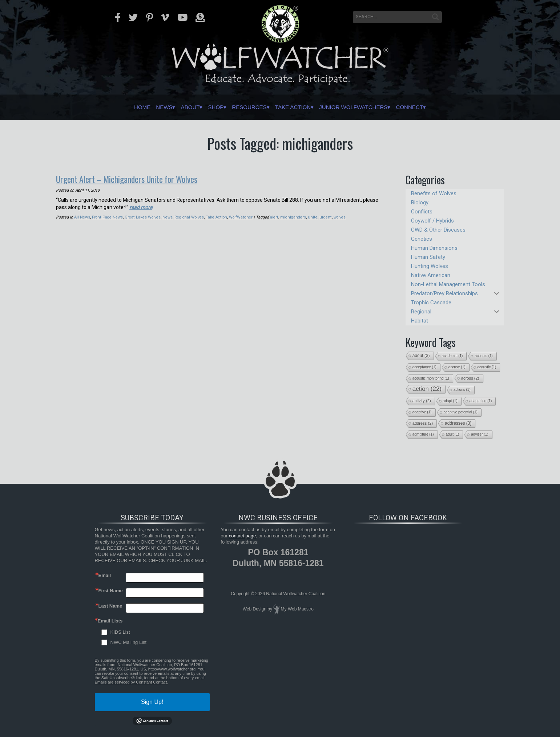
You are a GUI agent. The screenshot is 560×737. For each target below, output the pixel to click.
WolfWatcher (241, 217)
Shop (203, 107)
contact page (242, 536)
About (171, 107)
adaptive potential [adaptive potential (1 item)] (461, 412)
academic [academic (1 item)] (452, 356)
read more (141, 207)
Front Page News (107, 217)
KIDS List (120, 632)
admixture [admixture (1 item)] (423, 434)
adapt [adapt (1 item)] (450, 401)
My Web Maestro (297, 609)
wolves (338, 217)
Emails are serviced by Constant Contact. (132, 682)
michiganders (293, 217)
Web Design (255, 609)
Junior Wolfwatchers (372, 107)
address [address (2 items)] (423, 423)
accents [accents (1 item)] (484, 356)
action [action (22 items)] (427, 389)
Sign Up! (152, 702)
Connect (440, 107)
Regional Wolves (189, 217)
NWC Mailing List (129, 642)
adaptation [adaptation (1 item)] (481, 401)
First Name (111, 591)
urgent (324, 217)
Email (105, 575)
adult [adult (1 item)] (453, 434)
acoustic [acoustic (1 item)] (487, 367)
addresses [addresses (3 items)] (458, 423)
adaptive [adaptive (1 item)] (422, 412)
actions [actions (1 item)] (462, 390)
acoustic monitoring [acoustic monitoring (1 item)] (431, 378)
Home (110, 107)
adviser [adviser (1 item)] (480, 434)
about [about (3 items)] (421, 356)
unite (312, 217)
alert (275, 217)
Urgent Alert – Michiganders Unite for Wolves (129, 179)
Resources (244, 107)
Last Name (110, 606)
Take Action (298, 107)
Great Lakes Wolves (143, 217)
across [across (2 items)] (470, 378)
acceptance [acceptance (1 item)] (424, 367)
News (138, 107)
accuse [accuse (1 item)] (457, 367)
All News (82, 217)
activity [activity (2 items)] (422, 401)
